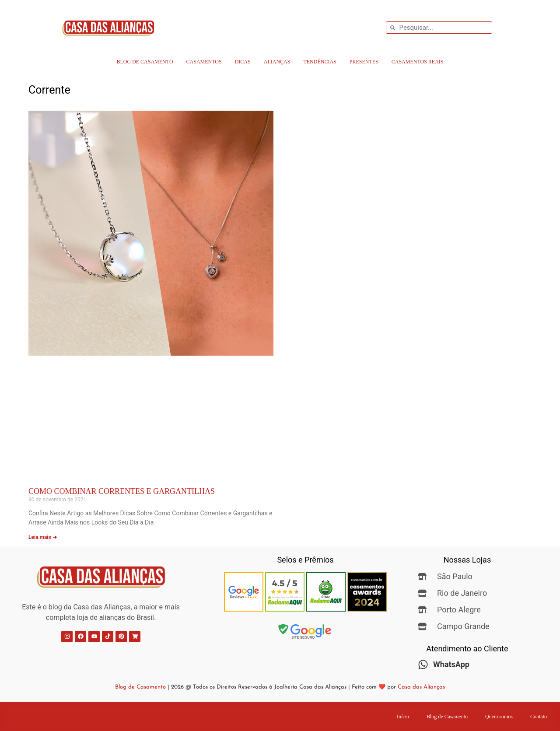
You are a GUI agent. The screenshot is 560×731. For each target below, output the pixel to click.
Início (403, 717)
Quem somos (499, 717)
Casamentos (204, 62)
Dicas (243, 62)
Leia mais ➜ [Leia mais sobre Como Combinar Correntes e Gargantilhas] (43, 537)
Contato (539, 717)
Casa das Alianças (421, 687)
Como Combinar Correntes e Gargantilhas (122, 491)
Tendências (320, 62)
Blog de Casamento (145, 62)
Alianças (277, 62)
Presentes (364, 62)
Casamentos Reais (418, 62)
